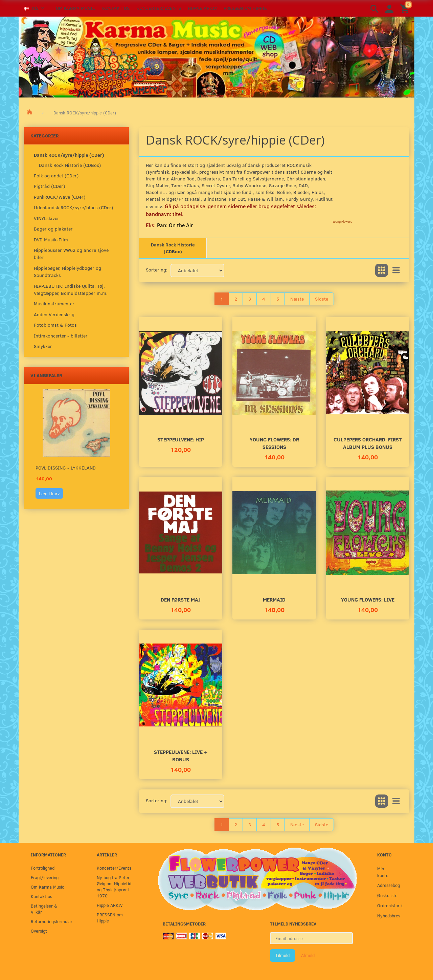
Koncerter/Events (159, 8)
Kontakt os (116, 8)
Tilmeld (282, 955)
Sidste (322, 299)
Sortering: (157, 270)
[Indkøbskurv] (406, 8)
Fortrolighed (43, 868)
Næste (297, 299)
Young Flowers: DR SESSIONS (274, 443)
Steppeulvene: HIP (181, 439)
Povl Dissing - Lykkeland (66, 468)
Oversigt (39, 931)
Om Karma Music (76, 8)
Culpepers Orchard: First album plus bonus (368, 443)
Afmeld (308, 955)
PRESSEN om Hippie (245, 8)
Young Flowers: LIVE (368, 599)
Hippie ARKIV (202, 8)
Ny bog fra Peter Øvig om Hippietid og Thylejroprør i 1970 (114, 886)
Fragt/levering (45, 877)
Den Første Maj (181, 599)
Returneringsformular (50, 921)
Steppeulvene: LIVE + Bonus (181, 755)
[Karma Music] (216, 56)
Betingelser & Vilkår (44, 909)
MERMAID (274, 599)
